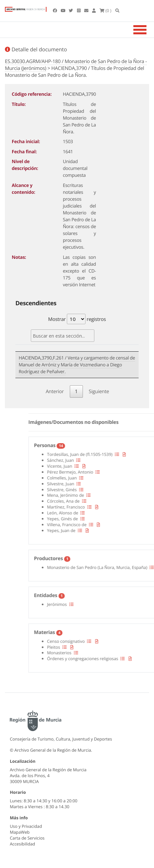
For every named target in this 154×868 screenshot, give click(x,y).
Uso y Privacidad (26, 826)
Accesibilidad (22, 844)
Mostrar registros (77, 319)
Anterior (55, 392)
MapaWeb (20, 832)
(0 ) (106, 10)
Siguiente (99, 392)
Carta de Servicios (27, 838)
